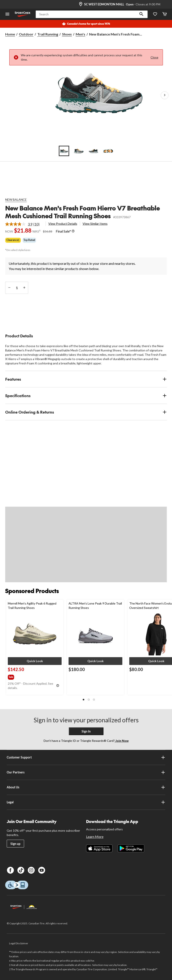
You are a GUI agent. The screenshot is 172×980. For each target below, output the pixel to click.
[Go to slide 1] (64, 151)
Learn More (95, 837)
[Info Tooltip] (73, 231)
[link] (24, 224)
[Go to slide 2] (79, 151)
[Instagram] (31, 870)
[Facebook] (10, 870)
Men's (80, 34)
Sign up (15, 844)
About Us (86, 787)
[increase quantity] (24, 288)
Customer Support (86, 757)
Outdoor (26, 34)
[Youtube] (42, 870)
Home (10, 34)
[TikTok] (21, 870)
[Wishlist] (155, 14)
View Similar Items (95, 224)
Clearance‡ (13, 240)
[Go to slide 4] (108, 151)
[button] (141, 14)
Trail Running (48, 34)
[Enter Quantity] (17, 288)
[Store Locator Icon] (81, 4)
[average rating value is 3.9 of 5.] (19, 224)
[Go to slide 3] (93, 151)
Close (154, 57)
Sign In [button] (86, 731)
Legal (86, 802)
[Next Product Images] (165, 95)
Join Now (122, 741)
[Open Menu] (7, 14)
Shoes (67, 34)
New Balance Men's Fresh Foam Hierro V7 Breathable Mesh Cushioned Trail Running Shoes (83, 212)
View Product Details (63, 224)
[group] (16, 676)
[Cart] (165, 14)
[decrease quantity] (9, 288)
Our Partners (86, 772)
